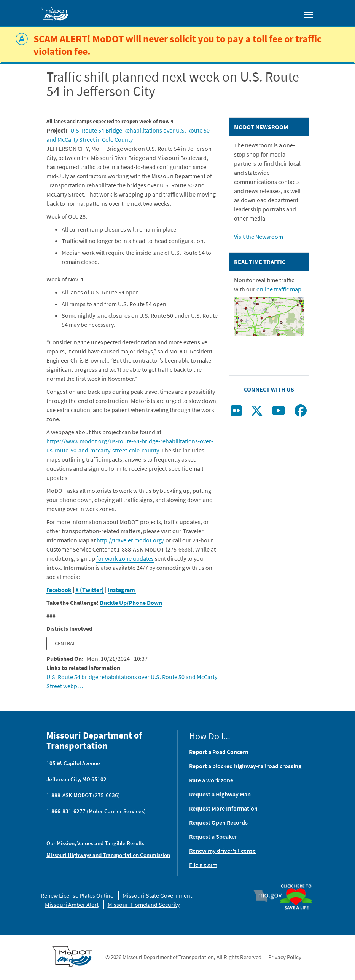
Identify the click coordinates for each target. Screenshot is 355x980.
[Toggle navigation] (308, 14)
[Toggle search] (287, 13)
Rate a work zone (211, 780)
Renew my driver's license (222, 851)
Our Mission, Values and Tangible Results (95, 843)
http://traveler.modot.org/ (131, 540)
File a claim (203, 865)
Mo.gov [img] (271, 896)
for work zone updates (125, 558)
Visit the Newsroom (259, 237)
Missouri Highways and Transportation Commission (108, 855)
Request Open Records (218, 822)
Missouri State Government (157, 895)
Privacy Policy (285, 957)
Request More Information (223, 808)
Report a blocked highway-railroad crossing (245, 766)
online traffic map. (280, 289)
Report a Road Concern (219, 752)
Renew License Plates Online (77, 895)
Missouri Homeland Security (144, 905)
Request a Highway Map (220, 794)
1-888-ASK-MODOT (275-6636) (83, 795)
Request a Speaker (213, 836)
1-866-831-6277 (66, 811)
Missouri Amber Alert (72, 905)
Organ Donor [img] (296, 885)
